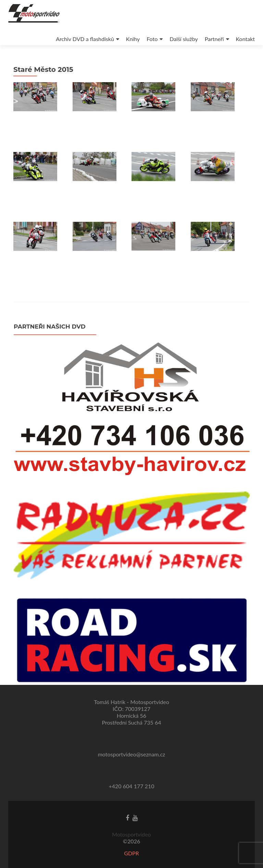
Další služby (184, 39)
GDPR (131, 853)
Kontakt (245, 39)
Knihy (133, 39)
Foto (152, 39)
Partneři (214, 39)
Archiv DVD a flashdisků (85, 39)
